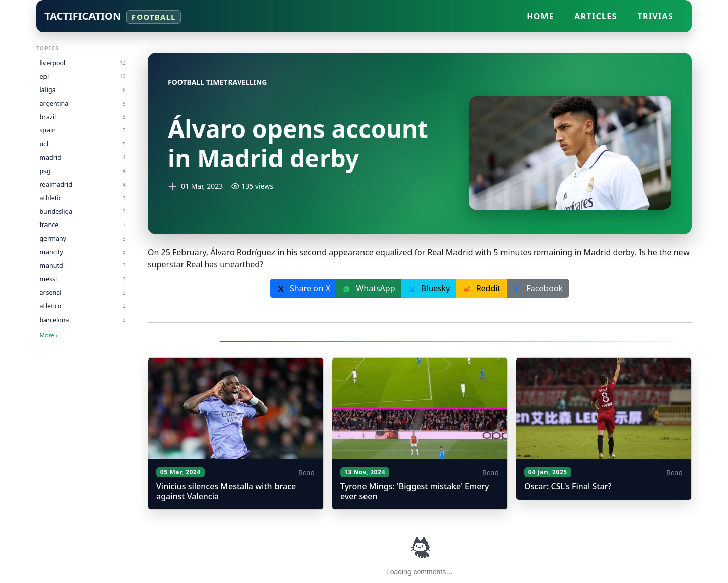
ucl (82, 144)
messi (82, 279)
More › (48, 335)
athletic (82, 198)
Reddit (482, 288)
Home (540, 16)
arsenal (82, 293)
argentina (82, 103)
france (82, 225)
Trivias (655, 16)
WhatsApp (369, 288)
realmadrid (82, 184)
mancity (82, 252)
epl (82, 77)
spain (82, 130)
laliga (82, 90)
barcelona (82, 320)
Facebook (538, 288)
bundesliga (82, 212)
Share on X (303, 288)
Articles (596, 16)
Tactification (113, 16)
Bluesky (429, 288)
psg (82, 171)
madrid (82, 158)
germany (82, 238)
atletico (82, 306)
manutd (82, 266)
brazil (82, 117)
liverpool (82, 63)
